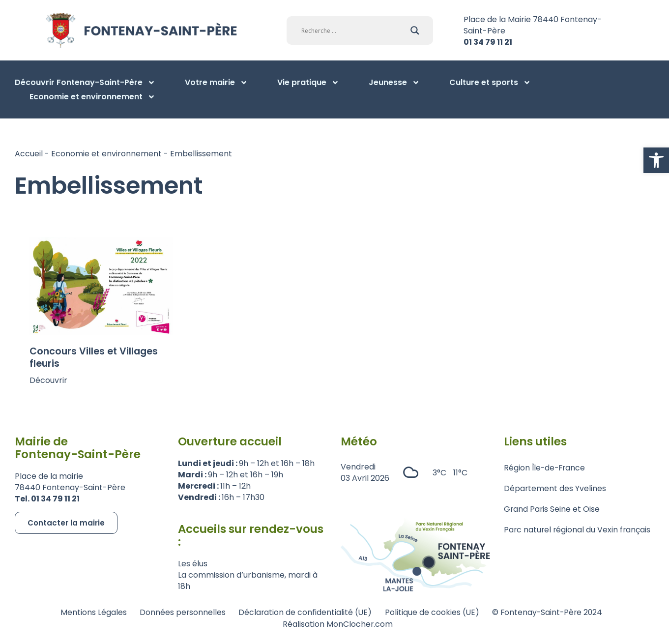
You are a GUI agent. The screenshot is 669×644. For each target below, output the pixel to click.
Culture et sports (490, 82)
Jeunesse (394, 82)
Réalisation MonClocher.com (338, 624)
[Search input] (353, 30)
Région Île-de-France (545, 468)
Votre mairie (216, 82)
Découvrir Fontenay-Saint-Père (85, 82)
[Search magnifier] (415, 30)
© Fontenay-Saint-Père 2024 (551, 612)
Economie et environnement (92, 97)
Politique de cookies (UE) (433, 612)
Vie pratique (308, 82)
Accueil (29, 154)
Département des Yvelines (555, 489)
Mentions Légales (87, 612)
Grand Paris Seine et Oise (552, 511)
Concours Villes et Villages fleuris (94, 357)
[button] (656, 160)
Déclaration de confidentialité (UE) (304, 612)
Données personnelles (178, 612)
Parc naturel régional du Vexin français (578, 532)
